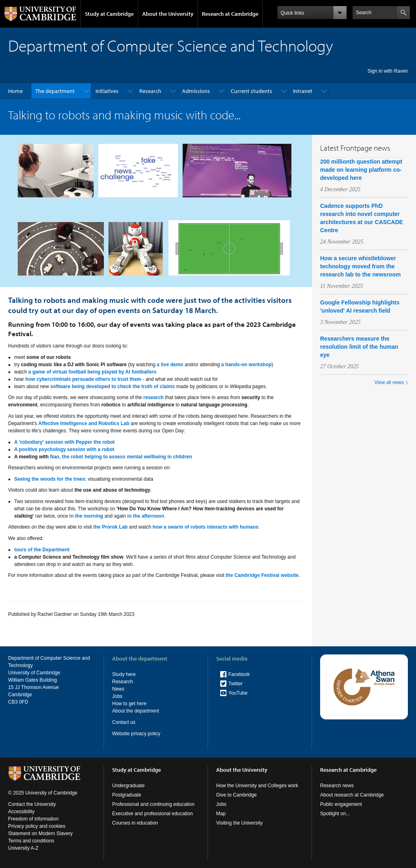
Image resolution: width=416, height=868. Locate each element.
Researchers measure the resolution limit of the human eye (359, 347)
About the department (135, 711)
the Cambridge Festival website (262, 575)
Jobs (117, 696)
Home (15, 91)
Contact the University (32, 804)
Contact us (124, 722)
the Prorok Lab (110, 527)
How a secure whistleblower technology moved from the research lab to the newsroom (360, 266)
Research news (337, 786)
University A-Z (23, 848)
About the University (168, 14)
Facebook (239, 674)
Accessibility (21, 812)
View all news (389, 382)
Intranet (303, 91)
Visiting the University (239, 823)
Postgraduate (127, 795)
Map (221, 814)
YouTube (238, 693)
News (118, 689)
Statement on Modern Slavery (40, 833)
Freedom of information (33, 819)
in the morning (86, 516)
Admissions (196, 91)
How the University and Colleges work (257, 786)
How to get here (129, 704)
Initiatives (107, 91)
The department (55, 91)
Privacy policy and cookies (37, 826)
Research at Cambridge (230, 14)
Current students (251, 91)
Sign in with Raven (388, 71)
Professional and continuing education (153, 804)
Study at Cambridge (109, 14)
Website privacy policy (136, 734)
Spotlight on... (335, 814)
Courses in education (135, 823)
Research (150, 91)
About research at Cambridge (352, 795)
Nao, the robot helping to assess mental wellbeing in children (121, 457)
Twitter (235, 684)
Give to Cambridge (236, 795)
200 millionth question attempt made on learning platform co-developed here (361, 170)
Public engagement (341, 804)
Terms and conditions (31, 841)
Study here (124, 674)
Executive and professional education (153, 814)
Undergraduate (128, 786)
